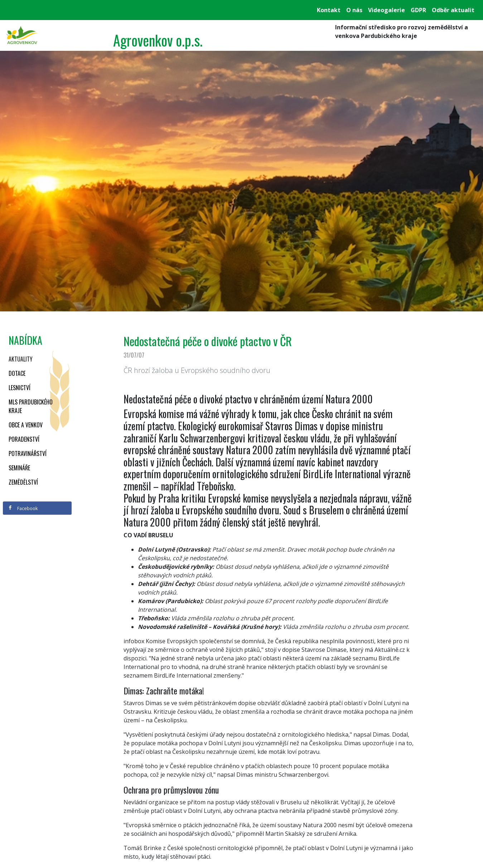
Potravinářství (28, 454)
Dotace (17, 373)
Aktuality (21, 359)
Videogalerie (387, 10)
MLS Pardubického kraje (31, 406)
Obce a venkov (26, 425)
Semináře (19, 468)
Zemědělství (23, 482)
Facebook (23, 508)
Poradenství (24, 439)
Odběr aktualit (453, 10)
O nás (354, 10)
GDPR (418, 10)
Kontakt (329, 10)
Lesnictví (20, 388)
